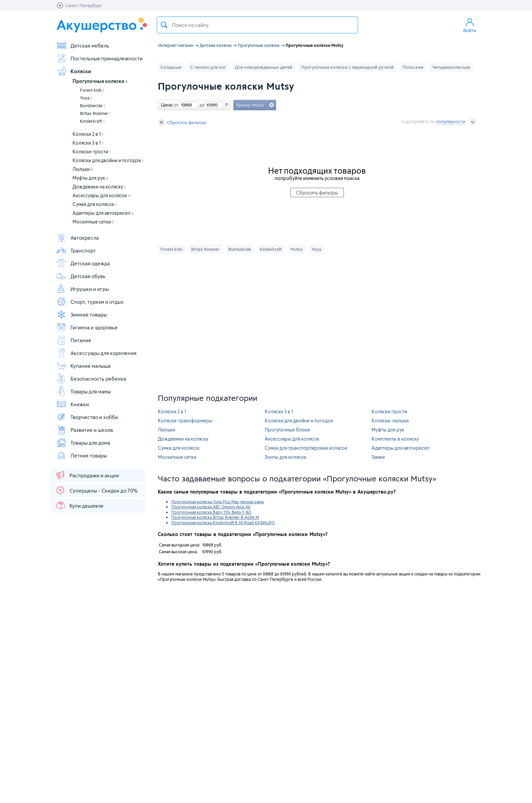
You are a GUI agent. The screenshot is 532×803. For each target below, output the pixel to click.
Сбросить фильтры (182, 122)
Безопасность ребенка (91, 379)
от (175, 105)
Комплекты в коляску (395, 439)
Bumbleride (92, 106)
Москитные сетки (93, 222)
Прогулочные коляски (100, 81)
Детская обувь (81, 276)
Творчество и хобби (87, 417)
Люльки (83, 169)
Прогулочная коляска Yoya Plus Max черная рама (217, 502)
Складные (171, 67)
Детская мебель (83, 46)
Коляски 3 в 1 (88, 143)
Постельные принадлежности (99, 58)
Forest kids (92, 90)
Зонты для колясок (286, 457)
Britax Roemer (95, 113)
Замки (378, 457)
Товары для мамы (83, 391)
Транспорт (76, 250)
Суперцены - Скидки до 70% (96, 490)
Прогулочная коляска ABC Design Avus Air (211, 507)
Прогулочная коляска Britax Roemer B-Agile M (215, 517)
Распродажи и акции (87, 475)
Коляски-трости (92, 152)
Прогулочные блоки (287, 430)
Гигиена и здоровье (87, 327)
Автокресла (77, 238)
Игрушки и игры (82, 289)
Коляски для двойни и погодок (108, 160)
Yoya (86, 98)
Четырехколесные (451, 67)
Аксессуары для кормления (96, 353)
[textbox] (257, 25)
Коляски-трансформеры (185, 421)
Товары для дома (83, 443)
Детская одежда (83, 263)
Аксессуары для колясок (102, 195)
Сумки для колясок (95, 204)
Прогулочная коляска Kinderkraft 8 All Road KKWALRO (223, 523)
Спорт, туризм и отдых (90, 302)
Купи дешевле (79, 505)
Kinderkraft (92, 121)
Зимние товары (81, 315)
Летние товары (81, 455)
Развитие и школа (84, 430)
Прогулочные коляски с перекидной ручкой (347, 67)
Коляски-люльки (390, 421)
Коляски (73, 71)
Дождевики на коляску (99, 187)
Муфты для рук (90, 178)
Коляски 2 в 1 (88, 134)
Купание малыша (83, 366)
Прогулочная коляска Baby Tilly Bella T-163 (211, 512)
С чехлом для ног (208, 67)
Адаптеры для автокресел (103, 213)
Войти (470, 25)
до (201, 105)
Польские (413, 67)
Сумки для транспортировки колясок (306, 448)
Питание (74, 340)
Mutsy (297, 249)
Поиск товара (164, 25)
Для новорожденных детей (264, 67)
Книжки (72, 404)
